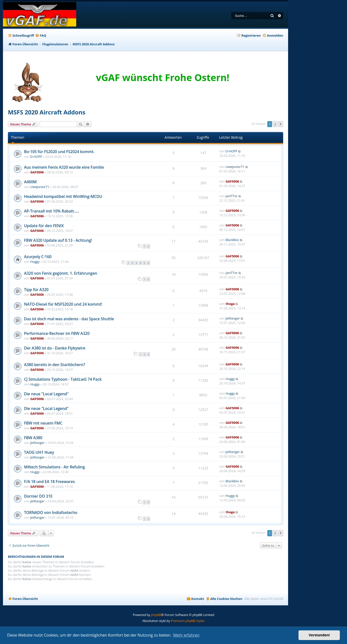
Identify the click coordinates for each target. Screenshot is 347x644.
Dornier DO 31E (38, 496)
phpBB (156, 615)
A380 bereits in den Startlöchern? (55, 365)
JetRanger (233, 318)
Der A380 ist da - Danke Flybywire (55, 348)
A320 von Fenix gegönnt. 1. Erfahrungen (61, 273)
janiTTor (231, 196)
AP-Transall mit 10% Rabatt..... (51, 211)
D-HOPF (36, 157)
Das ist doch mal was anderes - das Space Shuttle (69, 319)
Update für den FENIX (44, 226)
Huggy (35, 262)
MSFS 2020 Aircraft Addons (47, 112)
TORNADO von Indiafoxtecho (51, 512)
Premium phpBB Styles (188, 621)
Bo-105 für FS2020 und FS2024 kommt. (59, 152)
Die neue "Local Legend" (46, 394)
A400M (30, 182)
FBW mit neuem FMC (43, 423)
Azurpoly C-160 (38, 257)
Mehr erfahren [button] (186, 635)
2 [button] (275, 124)
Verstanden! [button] (319, 635)
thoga (230, 304)
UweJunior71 (235, 167)
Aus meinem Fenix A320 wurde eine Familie (64, 167)
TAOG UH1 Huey (39, 452)
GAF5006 (37, 172)
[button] (281, 124)
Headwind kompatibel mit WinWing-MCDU (63, 196)
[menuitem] (41, 36)
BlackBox (232, 240)
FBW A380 (33, 438)
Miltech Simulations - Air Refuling (54, 467)
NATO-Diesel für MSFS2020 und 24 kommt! (63, 304)
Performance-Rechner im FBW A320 (57, 333)
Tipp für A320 (36, 290)
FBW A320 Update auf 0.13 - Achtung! (58, 240)
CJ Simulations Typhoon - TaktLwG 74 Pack (63, 379)
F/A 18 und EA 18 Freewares (49, 482)
